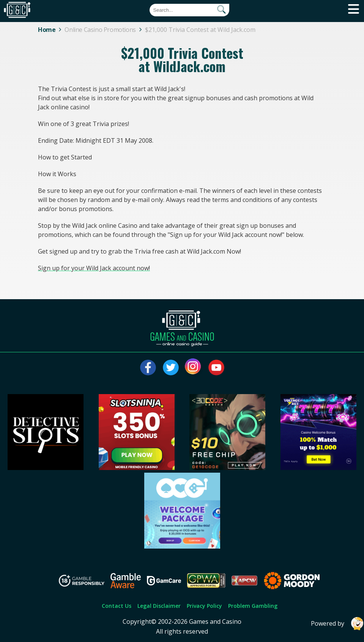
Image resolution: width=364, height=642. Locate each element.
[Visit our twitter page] (171, 368)
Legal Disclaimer (159, 606)
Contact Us (117, 606)
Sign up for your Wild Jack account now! (94, 268)
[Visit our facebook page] (148, 368)
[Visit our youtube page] (216, 368)
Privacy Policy (204, 606)
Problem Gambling (253, 606)
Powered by (337, 624)
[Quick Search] (189, 10)
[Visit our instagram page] (194, 368)
